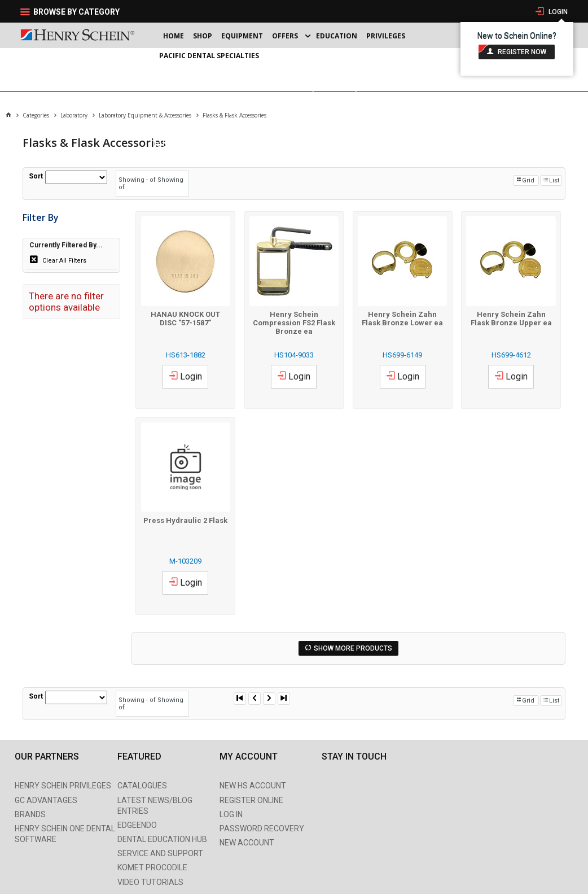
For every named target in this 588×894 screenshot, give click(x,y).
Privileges (386, 36)
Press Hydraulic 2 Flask (185, 520)
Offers (285, 36)
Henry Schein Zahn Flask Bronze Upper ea (511, 319)
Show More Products (353, 648)
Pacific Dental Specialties (209, 56)
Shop (203, 36)
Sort (36, 176)
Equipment (242, 36)
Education (337, 36)
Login (557, 12)
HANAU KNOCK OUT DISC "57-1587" (185, 319)
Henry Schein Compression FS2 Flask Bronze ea (294, 323)
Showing (138, 180)
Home (174, 36)
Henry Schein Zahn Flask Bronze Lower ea (402, 319)
